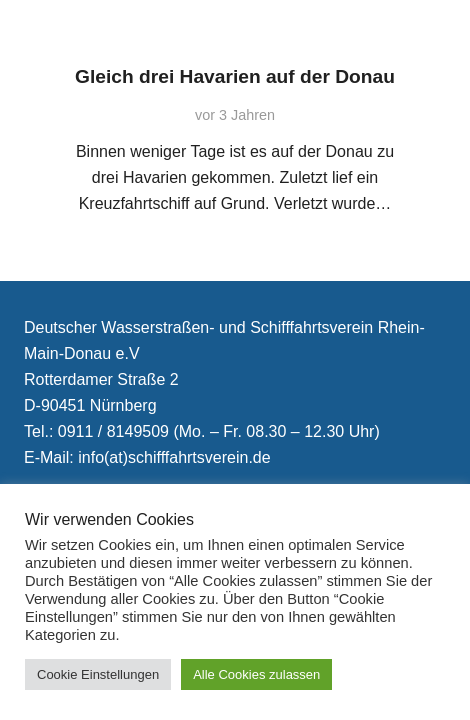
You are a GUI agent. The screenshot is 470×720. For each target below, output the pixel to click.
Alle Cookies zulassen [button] (256, 674)
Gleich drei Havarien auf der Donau (235, 76)
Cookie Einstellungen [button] (98, 674)
